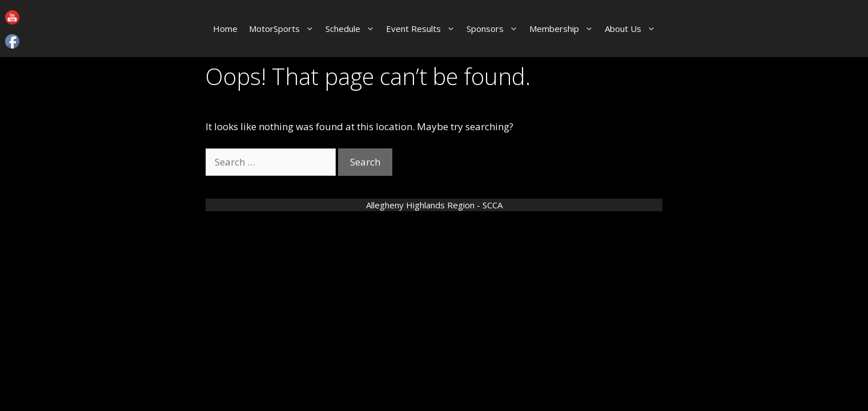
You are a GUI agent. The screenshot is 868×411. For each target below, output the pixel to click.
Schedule (353, 29)
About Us (633, 29)
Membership (564, 29)
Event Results (423, 29)
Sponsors (495, 29)
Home (225, 29)
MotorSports (284, 29)
